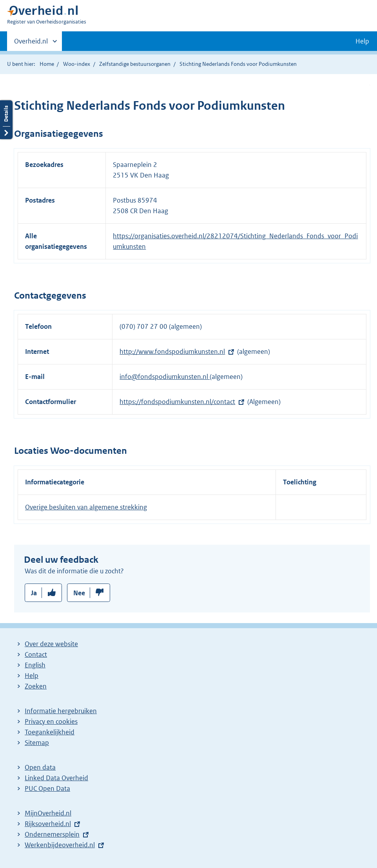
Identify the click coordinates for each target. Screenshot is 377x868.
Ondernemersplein (52, 834)
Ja (34, 593)
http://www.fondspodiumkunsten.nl (172, 352)
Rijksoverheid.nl (48, 824)
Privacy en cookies (51, 721)
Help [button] (362, 41)
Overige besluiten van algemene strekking (86, 507)
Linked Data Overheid (56, 778)
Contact (36, 654)
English (35, 665)
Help (32, 676)
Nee (79, 593)
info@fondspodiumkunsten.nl (165, 377)
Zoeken (36, 686)
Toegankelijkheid (50, 732)
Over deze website (51, 644)
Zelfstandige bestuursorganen (135, 64)
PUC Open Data (47, 788)
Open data (40, 767)
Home (47, 64)
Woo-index (77, 64)
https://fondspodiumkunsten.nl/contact (177, 402)
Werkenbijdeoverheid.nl (60, 845)
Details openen (6, 120)
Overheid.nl (31, 43)
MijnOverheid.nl (48, 813)
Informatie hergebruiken (61, 711)
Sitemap (37, 743)
